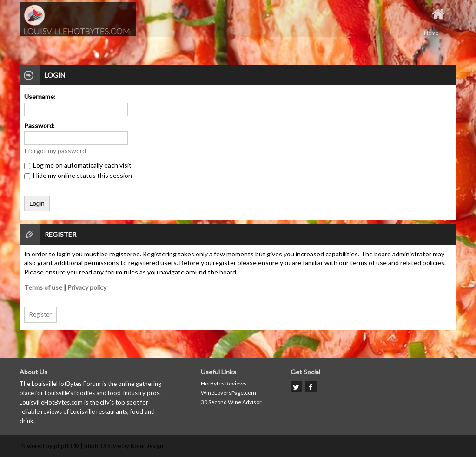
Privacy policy (87, 287)
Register (40, 314)
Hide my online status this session (78, 175)
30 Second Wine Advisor (231, 402)
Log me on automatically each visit (78, 165)
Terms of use (43, 287)
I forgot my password (55, 151)
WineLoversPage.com (228, 393)
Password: (40, 126)
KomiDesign (147, 446)
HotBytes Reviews (224, 383)
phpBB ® (66, 446)
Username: (40, 96)
